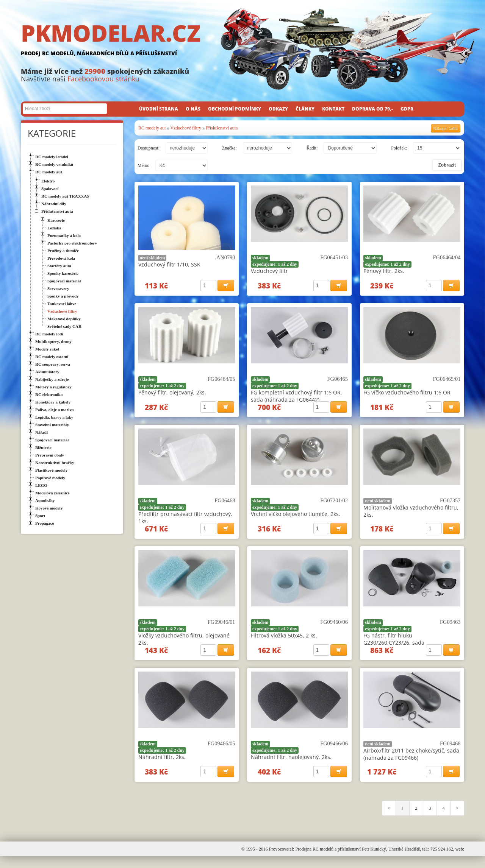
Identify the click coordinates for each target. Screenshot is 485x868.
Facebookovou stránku (103, 79)
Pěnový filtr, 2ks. (384, 271)
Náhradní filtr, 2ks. (162, 766)
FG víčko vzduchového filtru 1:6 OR (407, 395)
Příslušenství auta (222, 128)
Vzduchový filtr (269, 271)
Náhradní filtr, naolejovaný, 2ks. (291, 766)
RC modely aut (152, 128)
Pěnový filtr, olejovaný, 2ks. (172, 395)
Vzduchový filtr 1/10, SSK (169, 264)
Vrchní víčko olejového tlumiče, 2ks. (296, 518)
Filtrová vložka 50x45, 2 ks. (284, 642)
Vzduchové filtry (186, 128)
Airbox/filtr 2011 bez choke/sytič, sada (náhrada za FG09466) (411, 763)
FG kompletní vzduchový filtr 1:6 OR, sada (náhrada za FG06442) (296, 398)
